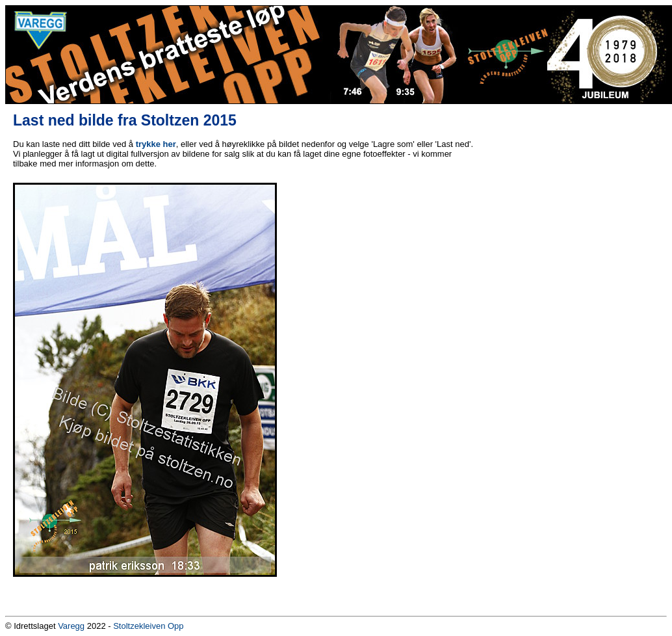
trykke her (156, 144)
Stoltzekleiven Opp (148, 626)
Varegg (71, 626)
